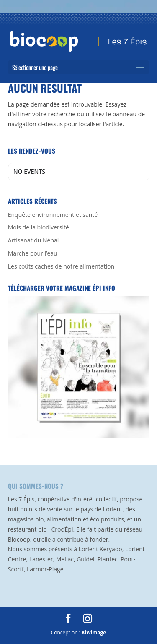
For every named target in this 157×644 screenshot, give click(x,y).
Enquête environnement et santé (53, 215)
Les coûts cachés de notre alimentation (61, 266)
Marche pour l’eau (33, 253)
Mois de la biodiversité (39, 227)
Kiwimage (94, 632)
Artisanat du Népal (33, 240)
